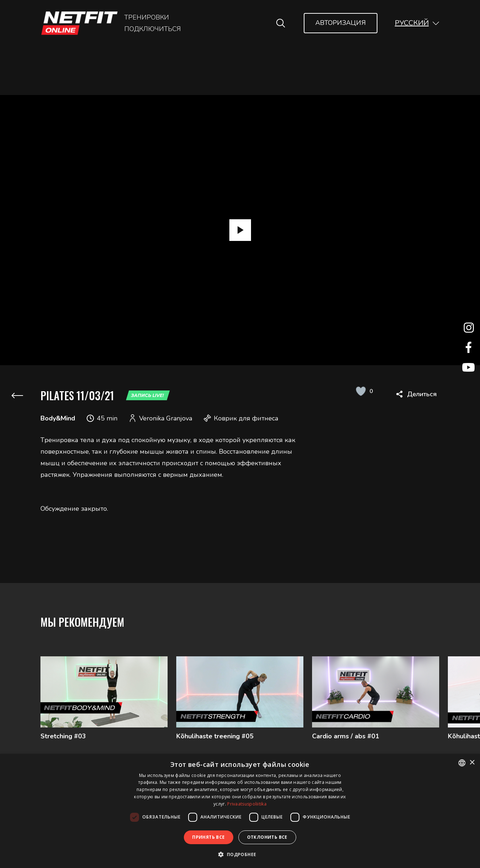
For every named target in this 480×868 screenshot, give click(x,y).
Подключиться (153, 29)
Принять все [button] (208, 837)
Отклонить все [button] (267, 837)
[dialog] (240, 811)
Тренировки (147, 17)
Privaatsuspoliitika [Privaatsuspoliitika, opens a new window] (247, 804)
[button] (417, 23)
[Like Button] (361, 391)
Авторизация (341, 23)
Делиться (422, 394)
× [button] (472, 763)
